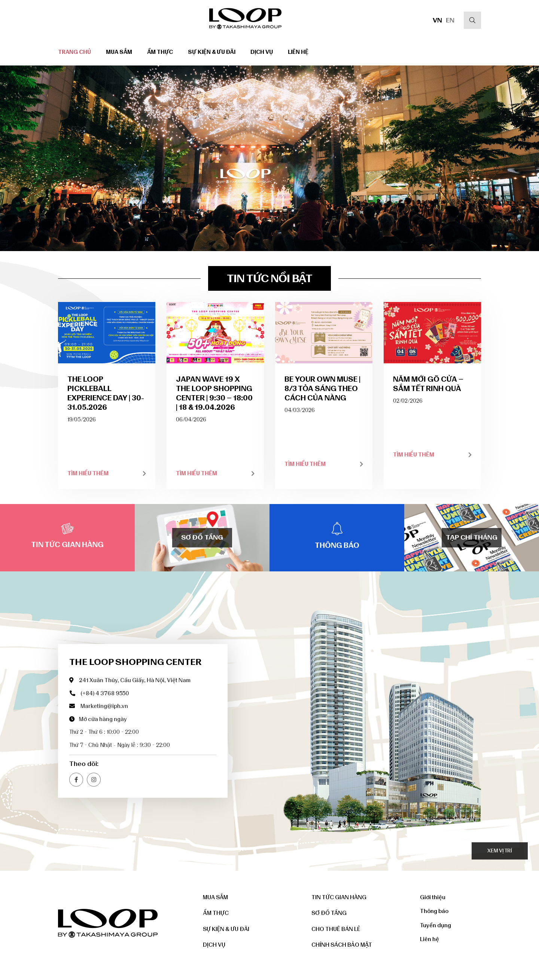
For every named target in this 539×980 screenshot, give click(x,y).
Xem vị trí (500, 851)
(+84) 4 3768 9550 (105, 693)
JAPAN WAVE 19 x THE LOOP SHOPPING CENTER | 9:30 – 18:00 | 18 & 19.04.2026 (214, 393)
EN (450, 20)
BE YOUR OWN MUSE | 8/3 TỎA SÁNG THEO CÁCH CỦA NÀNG (322, 388)
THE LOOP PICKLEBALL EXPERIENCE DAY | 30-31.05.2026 (106, 393)
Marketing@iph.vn (104, 706)
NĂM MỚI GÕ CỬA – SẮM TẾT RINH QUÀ (428, 384)
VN (437, 20)
